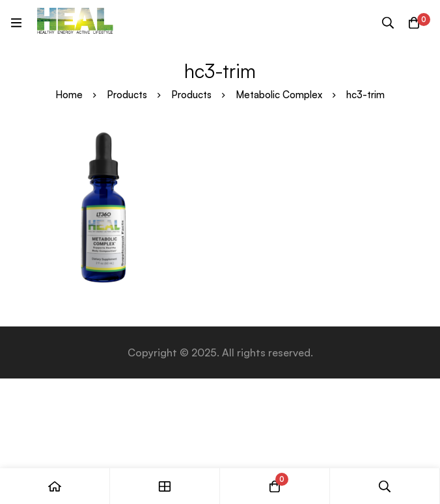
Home (69, 95)
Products (127, 95)
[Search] (388, 23)
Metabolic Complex (279, 95)
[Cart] (414, 23)
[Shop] (165, 486)
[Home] (55, 486)
